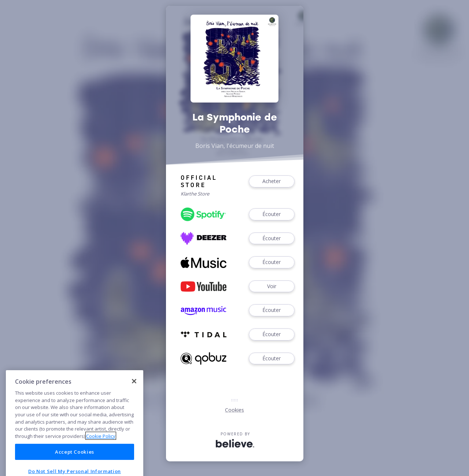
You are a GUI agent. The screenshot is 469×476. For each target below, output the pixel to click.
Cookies (234, 410)
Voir (272, 287)
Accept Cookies (75, 466)
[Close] (134, 395)
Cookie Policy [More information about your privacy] (101, 450)
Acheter (272, 181)
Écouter (272, 214)
